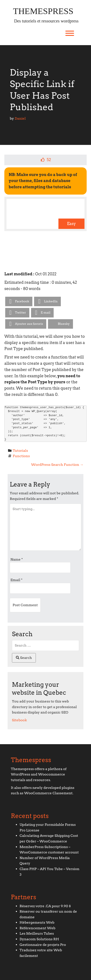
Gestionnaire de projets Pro (43, 945)
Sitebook (19, 720)
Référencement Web (37, 928)
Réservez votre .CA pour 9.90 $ (45, 906)
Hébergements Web (37, 922)
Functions (21, 456)
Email (16, 580)
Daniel (20, 118)
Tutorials (20, 451)
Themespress (43, 11)
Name (17, 559)
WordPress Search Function (57, 465)
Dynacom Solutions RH (39, 939)
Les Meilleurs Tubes (37, 933)
